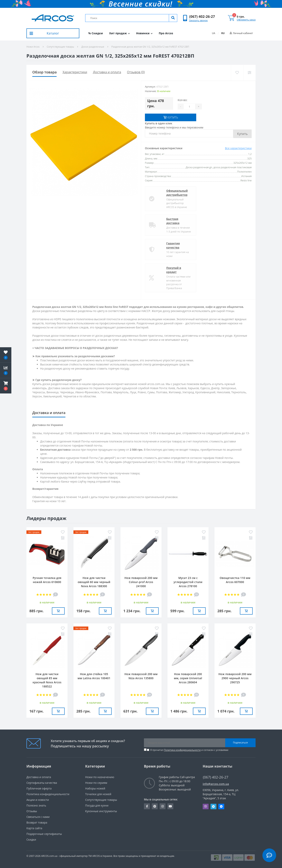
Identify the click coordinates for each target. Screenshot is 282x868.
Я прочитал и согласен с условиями (189, 750)
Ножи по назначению (100, 777)
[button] (202, 17)
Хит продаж (119, 33)
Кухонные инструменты (101, 811)
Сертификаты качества (42, 783)
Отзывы (32, 811)
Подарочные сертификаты (44, 834)
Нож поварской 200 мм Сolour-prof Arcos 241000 (141, 582)
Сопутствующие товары (60, 47)
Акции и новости (38, 800)
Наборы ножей (95, 788)
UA (213, 33)
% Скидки (96, 33)
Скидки (31, 839)
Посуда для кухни (97, 805)
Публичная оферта (39, 788)
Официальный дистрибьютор (170, 193)
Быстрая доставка (166, 221)
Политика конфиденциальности (182, 750)
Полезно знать (36, 805)
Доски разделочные (93, 47)
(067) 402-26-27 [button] (216, 777)
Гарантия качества (166, 245)
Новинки (144, 33)
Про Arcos (166, 33)
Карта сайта (34, 828)
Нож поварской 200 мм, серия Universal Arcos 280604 (188, 678)
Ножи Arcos (33, 47)
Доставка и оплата (107, 72)
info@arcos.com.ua (216, 784)
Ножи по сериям (96, 783)
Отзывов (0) (136, 72)
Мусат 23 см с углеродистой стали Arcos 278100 (188, 582)
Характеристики (75, 72)
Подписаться (240, 742)
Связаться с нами (38, 817)
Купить (242, 134)
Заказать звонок (198, 20)
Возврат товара (37, 822)
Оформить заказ (246, 20)
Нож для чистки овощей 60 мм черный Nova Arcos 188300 (94, 582)
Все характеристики (238, 148)
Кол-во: (183, 100)
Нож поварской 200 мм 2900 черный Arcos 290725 (235, 678)
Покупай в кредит (167, 270)
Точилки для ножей (98, 794)
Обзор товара (44, 72)
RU (223, 33)
